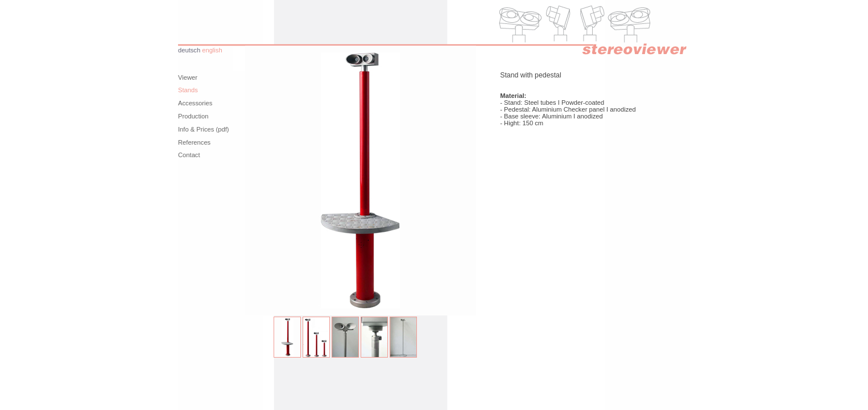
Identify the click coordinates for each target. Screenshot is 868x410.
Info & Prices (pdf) (204, 129)
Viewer (188, 77)
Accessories (195, 103)
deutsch (189, 50)
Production (193, 116)
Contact (189, 155)
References (194, 142)
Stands (188, 90)
